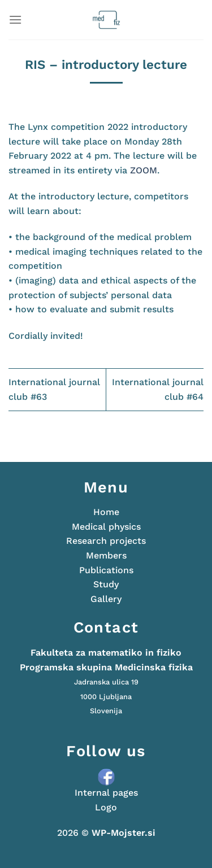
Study (106, 584)
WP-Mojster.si (124, 833)
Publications (106, 570)
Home (106, 512)
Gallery (106, 599)
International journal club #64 (158, 389)
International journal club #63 (54, 389)
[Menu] (15, 19)
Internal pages (106, 793)
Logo (106, 807)
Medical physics (106, 527)
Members (106, 555)
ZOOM (144, 170)
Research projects (106, 541)
